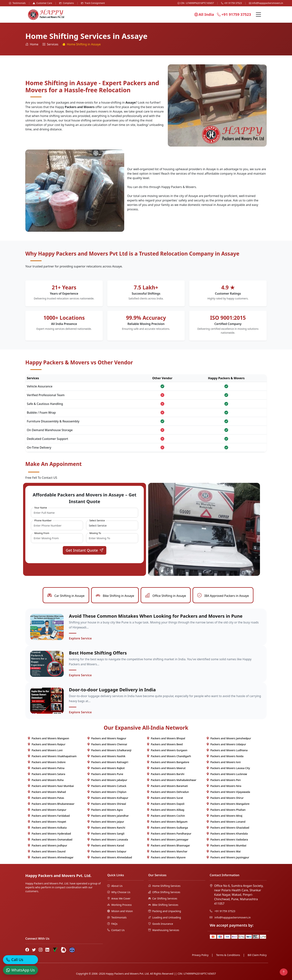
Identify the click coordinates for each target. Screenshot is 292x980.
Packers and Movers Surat (165, 798)
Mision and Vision (120, 911)
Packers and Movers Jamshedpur (229, 738)
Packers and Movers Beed (165, 744)
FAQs (112, 924)
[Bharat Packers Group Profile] (64, 950)
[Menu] (258, 15)
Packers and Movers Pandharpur (169, 834)
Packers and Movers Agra (105, 810)
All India (204, 14)
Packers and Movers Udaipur (226, 744)
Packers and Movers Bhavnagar (168, 845)
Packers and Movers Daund (47, 851)
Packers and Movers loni (223, 762)
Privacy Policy (200, 955)
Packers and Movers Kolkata (47, 828)
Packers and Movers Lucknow (227, 774)
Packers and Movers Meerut (166, 768)
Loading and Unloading (165, 917)
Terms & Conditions (228, 955)
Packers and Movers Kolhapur (108, 798)
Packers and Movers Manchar (167, 851)
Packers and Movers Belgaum (167, 822)
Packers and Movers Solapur (107, 851)
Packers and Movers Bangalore (168, 762)
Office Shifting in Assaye (166, 596)
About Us (115, 886)
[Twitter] (34, 950)
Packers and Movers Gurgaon (167, 750)
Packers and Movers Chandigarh (169, 756)
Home (32, 44)
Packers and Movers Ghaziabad (228, 828)
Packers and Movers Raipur (46, 744)
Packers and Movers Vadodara (227, 839)
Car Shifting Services (163, 898)
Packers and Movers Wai (223, 851)
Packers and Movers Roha (46, 780)
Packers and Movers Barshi (166, 774)
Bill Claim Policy (257, 955)
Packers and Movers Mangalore (228, 804)
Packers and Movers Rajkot (106, 768)
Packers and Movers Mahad (47, 792)
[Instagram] (41, 950)
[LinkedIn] (47, 950)
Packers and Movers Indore (47, 762)
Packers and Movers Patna (46, 768)
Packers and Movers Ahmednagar (51, 857)
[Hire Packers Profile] (72, 950)
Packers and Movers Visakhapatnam (52, 756)
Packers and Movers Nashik (106, 756)
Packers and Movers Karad (106, 845)
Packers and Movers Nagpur (107, 738)
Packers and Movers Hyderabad (49, 834)
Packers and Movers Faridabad (49, 816)
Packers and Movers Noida (225, 756)
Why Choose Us (119, 892)
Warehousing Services (164, 930)
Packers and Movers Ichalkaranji (109, 750)
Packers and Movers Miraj (224, 816)
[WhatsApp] (20, 970)
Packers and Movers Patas (46, 798)
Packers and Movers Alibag (165, 810)
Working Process (119, 905)
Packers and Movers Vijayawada (228, 792)
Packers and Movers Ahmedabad (110, 857)
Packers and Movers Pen (224, 780)
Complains (67, 3)
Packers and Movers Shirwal (107, 804)
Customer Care (42, 3)
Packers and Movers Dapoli (166, 804)
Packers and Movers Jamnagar (168, 839)
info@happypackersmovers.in (266, 3)
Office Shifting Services (164, 892)
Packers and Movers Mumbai (226, 845)
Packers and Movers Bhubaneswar (51, 804)
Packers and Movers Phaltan (226, 810)
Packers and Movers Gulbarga (167, 828)
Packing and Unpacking (165, 911)
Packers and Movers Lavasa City (228, 768)
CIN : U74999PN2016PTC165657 (196, 3)
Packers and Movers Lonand (226, 822)
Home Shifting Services (164, 886)
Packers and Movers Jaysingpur (228, 857)
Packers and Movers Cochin (166, 816)
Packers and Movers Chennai (107, 744)
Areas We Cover (119, 898)
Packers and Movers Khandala (227, 834)
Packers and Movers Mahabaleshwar (172, 780)
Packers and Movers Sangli (106, 834)
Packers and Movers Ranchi (106, 828)
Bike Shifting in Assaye (115, 596)
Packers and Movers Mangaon (48, 738)
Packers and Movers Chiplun (107, 792)
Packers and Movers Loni (45, 750)
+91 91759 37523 (231, 3)
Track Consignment (93, 3)
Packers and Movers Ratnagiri (108, 762)
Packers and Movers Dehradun (168, 792)
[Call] (20, 960)
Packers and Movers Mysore (166, 857)
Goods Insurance (161, 924)
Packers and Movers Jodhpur (47, 845)
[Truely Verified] (55, 950)
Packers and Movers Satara (46, 774)
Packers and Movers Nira (224, 786)
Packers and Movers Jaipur (106, 822)
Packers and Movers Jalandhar (108, 816)
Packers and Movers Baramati (167, 786)
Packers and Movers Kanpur (47, 810)
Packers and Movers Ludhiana (227, 750)
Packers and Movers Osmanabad (50, 839)
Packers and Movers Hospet (47, 822)
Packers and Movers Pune (105, 774)
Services (50, 44)
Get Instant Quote (85, 550)
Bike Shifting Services (163, 905)
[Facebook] (27, 950)
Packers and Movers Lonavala (108, 839)
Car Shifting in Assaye (66, 596)
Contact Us (116, 930)
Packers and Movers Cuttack (107, 786)
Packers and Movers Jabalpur (107, 780)
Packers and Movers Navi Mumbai (51, 786)
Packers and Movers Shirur (225, 798)
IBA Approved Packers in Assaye (223, 596)
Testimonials (17, 3)
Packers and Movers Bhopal (166, 738)
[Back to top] (284, 972)
